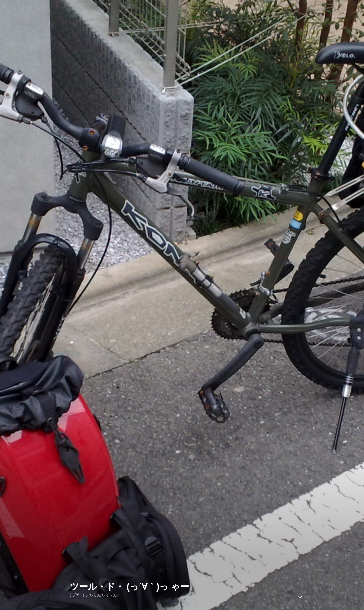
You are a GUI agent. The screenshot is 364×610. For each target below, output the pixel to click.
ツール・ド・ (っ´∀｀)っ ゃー (130, 587)
